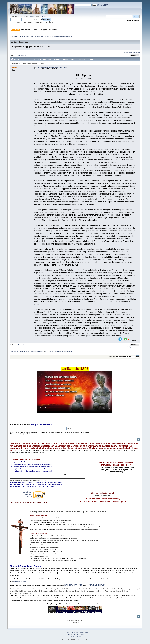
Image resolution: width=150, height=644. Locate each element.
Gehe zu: (112, 357)
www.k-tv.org (28, 494)
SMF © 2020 (74, 633)
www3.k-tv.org (28, 492)
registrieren (44, 17)
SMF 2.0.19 (66, 633)
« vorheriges (128, 53)
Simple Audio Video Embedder (76, 635)
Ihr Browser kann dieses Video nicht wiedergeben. (75, 392)
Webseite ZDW (102, 5)
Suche (13, 425)
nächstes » (136, 53)
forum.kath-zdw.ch (96, 585)
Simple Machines (84, 633)
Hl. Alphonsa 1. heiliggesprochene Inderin (53, 67)
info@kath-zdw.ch (19, 581)
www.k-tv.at (28, 496)
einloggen (32, 17)
